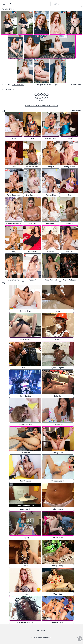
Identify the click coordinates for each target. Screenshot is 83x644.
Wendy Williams (69, 280)
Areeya (58, 339)
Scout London (18, 85)
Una (69, 195)
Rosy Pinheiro (25, 481)
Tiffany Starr (58, 594)
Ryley (58, 311)
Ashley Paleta (69, 167)
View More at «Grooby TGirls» (42, 105)
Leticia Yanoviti (14, 280)
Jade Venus (51, 223)
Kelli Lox (69, 252)
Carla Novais (25, 509)
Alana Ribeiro (51, 138)
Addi (14, 138)
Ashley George (58, 566)
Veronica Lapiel (58, 481)
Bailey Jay (58, 396)
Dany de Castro (58, 622)
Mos (32, 138)
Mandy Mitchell (25, 424)
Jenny (51, 167)
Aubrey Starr (58, 453)
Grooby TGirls (8, 9)
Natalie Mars (25, 339)
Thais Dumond (51, 280)
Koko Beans (25, 453)
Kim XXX (25, 368)
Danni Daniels (25, 396)
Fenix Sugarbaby (14, 195)
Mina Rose (32, 223)
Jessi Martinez (58, 424)
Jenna (25, 594)
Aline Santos (58, 509)
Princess (32, 280)
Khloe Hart (32, 252)
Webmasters (41, 630)
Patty (14, 252)
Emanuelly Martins (14, 223)
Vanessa (69, 138)
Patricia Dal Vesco (32, 167)
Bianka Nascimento (25, 622)
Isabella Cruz (25, 311)
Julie (14, 167)
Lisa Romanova (32, 195)
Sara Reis (51, 252)
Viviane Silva (51, 195)
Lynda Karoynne (58, 368)
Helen (25, 566)
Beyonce (69, 223)
